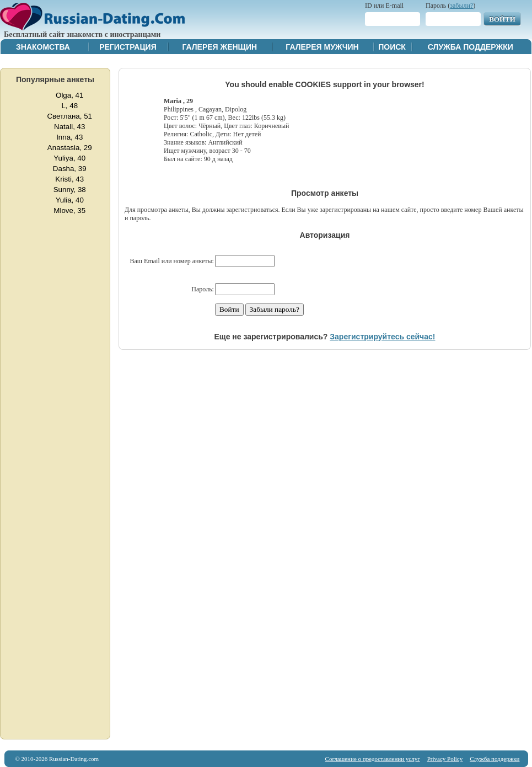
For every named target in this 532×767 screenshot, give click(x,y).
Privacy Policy (445, 759)
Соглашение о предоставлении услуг (373, 759)
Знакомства (43, 47)
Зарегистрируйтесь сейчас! (382, 337)
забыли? (461, 6)
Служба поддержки (471, 47)
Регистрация (128, 47)
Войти (502, 19)
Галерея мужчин (322, 47)
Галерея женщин (219, 47)
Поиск (392, 47)
